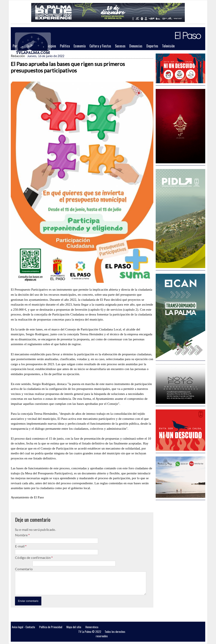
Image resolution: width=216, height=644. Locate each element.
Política (65, 46)
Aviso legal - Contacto (23, 627)
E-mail (20, 546)
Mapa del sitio (74, 627)
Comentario (24, 569)
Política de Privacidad (51, 627)
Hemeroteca (92, 627)
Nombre (22, 535)
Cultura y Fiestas (100, 46)
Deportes (152, 46)
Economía (80, 46)
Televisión (168, 46)
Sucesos (120, 46)
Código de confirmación (33, 557)
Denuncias (136, 46)
